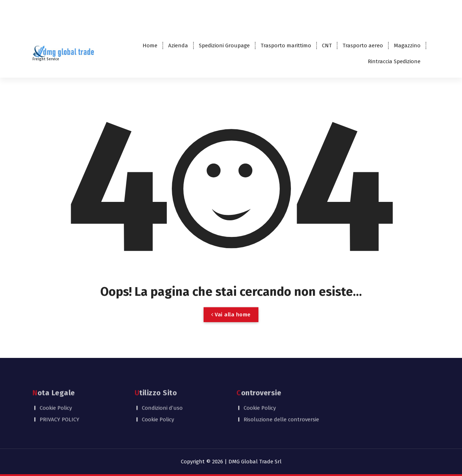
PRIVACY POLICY (60, 409)
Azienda (178, 46)
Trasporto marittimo (286, 46)
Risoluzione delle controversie (281, 409)
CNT (327, 46)
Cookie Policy (56, 397)
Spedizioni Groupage (224, 46)
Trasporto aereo (363, 46)
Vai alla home (231, 321)
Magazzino (407, 46)
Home (150, 46)
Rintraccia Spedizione (394, 61)
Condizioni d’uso (162, 397)
